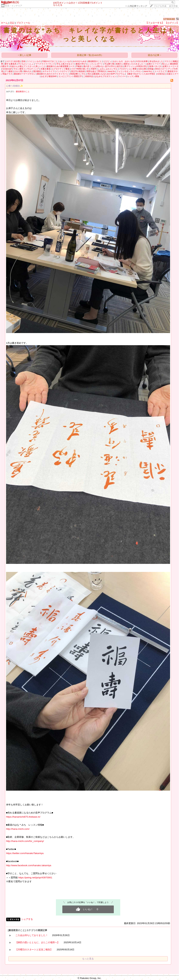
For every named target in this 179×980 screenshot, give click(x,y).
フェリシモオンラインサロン (129, 71)
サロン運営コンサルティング (26, 69)
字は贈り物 (109, 64)
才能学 (93, 69)
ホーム (4, 23)
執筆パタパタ (155, 66)
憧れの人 (28, 71)
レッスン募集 (133, 76)
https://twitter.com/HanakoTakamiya (25, 853)
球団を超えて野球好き (96, 71)
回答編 (150, 69)
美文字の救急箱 (78, 71)
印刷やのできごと (50, 61)
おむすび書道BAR (49, 76)
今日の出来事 (142, 61)
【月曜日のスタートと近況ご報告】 (34, 950)
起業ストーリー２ (171, 66)
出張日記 (161, 74)
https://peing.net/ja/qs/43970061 (35, 878)
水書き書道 (45, 69)
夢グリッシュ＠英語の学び (136, 66)
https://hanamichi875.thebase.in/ (23, 817)
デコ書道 (9, 71)
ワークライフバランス (45, 64)
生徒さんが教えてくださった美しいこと (28, 66)
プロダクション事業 (128, 69)
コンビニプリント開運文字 (70, 76)
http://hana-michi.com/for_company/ (25, 841)
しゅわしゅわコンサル (108, 69)
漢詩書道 (37, 71)
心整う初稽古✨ (15, 86)
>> (136, 6)
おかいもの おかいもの (124, 61)
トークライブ (160, 71)
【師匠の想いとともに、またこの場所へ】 (37, 942)
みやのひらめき (80, 61)
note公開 (142, 69)
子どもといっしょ (26, 64)
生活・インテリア (14, 6)
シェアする (27, 919)
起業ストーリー (154, 64)
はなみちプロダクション (105, 76)
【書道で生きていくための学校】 (141, 74)
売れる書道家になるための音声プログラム (106, 74)
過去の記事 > (155, 55)
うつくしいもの (34, 61)
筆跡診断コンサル (78, 74)
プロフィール (23, 23)
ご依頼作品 (88, 76)
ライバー (122, 76)
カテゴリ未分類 (13, 61)
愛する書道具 (11, 64)
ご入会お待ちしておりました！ (32, 935)
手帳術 (79, 66)
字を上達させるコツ (65, 64)
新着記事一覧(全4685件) (89, 55)
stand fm (111, 71)
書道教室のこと (95, 61)
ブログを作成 (160, 6)
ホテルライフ (48, 71)
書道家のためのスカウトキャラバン (53, 74)
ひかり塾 (18, 71)
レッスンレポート (95, 64)
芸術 (23, 61)
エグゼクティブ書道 (61, 69)
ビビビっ (107, 61)
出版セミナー (173, 74)
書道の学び (81, 64)
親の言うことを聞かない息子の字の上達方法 (103, 66)
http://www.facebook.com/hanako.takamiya (29, 865)
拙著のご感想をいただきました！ (130, 64)
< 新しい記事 (25, 55)
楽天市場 (173, 6)
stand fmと (148, 71)
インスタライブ (63, 71)
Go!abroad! (7, 69)
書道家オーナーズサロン (25, 74)
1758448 (169, 19)
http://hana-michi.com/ (18, 829)
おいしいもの (65, 61)
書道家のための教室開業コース (61, 66)
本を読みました (156, 61)
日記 (12, 23)
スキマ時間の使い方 (80, 69)
